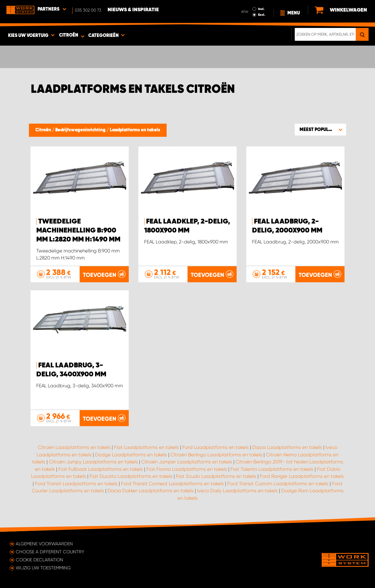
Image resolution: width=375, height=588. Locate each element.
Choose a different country (50, 552)
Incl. (261, 9)
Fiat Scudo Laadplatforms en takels (216, 476)
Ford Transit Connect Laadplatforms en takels (172, 484)
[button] (320, 129)
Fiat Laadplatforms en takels (146, 447)
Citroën (44, 130)
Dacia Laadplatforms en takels (287, 447)
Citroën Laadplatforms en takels (74, 447)
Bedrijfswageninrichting (81, 130)
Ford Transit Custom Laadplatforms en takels (278, 484)
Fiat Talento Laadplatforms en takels (272, 469)
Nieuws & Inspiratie (133, 10)
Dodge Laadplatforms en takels (131, 455)
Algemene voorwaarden (44, 544)
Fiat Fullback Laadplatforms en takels (101, 469)
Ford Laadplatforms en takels (216, 447)
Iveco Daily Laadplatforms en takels (237, 491)
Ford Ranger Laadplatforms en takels (302, 476)
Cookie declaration (39, 560)
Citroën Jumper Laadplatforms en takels (187, 462)
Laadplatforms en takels (135, 130)
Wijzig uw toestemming (43, 568)
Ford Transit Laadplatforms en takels (76, 484)
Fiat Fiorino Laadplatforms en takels (187, 469)
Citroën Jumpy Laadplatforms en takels (93, 462)
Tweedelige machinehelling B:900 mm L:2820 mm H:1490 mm (78, 231)
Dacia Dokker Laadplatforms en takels (151, 491)
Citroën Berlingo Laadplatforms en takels (216, 455)
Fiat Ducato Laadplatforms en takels (131, 476)
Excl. (262, 15)
